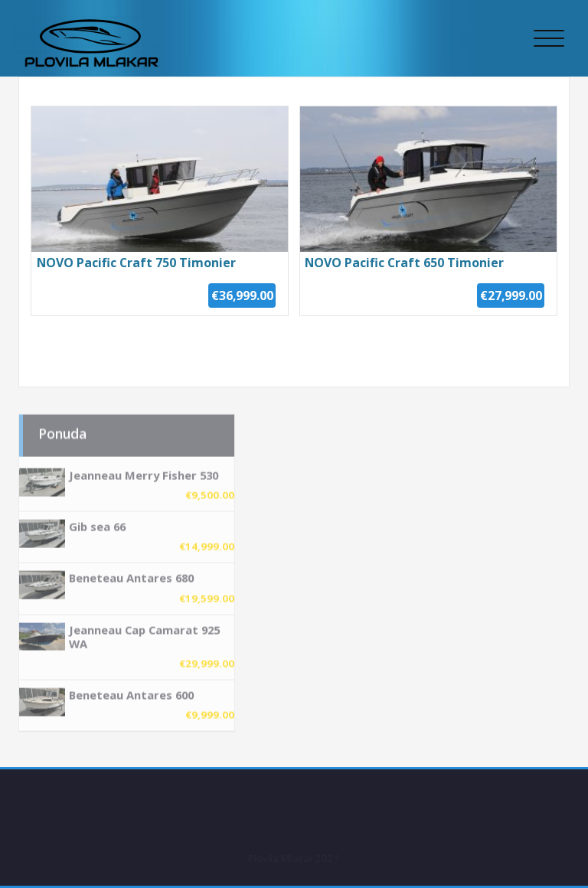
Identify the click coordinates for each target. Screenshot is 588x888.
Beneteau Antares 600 (131, 690)
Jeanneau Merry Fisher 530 (144, 472)
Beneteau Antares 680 (131, 574)
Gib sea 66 (97, 523)
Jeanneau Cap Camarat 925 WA (144, 632)
